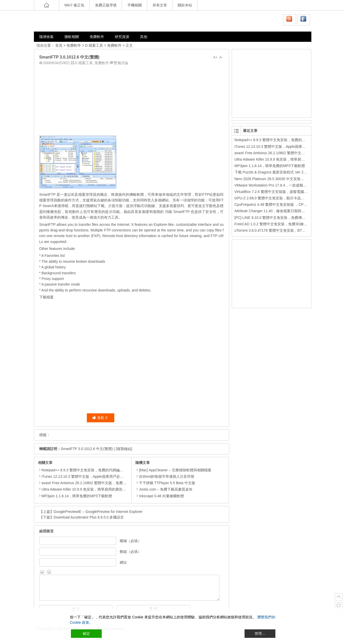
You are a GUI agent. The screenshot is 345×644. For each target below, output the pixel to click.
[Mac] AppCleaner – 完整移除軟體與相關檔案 (173, 470)
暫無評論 (121, 63)
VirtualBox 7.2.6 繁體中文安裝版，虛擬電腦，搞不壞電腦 (280, 192)
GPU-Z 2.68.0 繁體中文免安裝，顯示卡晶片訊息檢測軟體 (280, 198)
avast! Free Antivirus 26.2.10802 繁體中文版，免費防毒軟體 (90, 483)
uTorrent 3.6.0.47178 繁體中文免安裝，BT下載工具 (276, 230)
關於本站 (185, 5)
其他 (144, 37)
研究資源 (122, 37)
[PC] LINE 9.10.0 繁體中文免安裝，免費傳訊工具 (274, 218)
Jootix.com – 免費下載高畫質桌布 (164, 489)
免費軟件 (97, 37)
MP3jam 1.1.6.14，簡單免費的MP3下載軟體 (77, 496)
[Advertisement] (132, 99)
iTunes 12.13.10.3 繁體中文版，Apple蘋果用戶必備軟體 (86, 476)
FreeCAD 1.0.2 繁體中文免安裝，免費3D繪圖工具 (274, 224)
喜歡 (100, 418)
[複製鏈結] (124, 449)
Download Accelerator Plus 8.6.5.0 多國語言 (89, 517)
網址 (123, 562)
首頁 (59, 45)
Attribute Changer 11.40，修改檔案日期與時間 (272, 211)
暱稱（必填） (130, 541)
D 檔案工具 (94, 45)
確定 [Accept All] (86, 633)
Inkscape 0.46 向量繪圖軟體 (160, 496)
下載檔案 (46, 297)
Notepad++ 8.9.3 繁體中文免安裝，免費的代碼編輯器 (84, 470)
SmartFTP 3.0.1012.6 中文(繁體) (87, 449)
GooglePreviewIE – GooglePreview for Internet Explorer (98, 512)
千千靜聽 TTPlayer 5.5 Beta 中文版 (165, 483)
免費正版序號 (106, 5)
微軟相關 (72, 37)
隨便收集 (46, 37)
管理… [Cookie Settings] (260, 633)
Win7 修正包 (74, 5)
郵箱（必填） (130, 552)
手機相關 (135, 5)
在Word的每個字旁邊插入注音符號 (165, 476)
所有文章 (160, 5)
